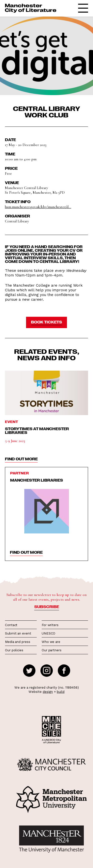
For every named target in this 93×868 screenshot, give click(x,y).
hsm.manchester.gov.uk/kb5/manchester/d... (38, 207)
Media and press (18, 642)
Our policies (14, 650)
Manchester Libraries (37, 480)
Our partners (52, 650)
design (48, 692)
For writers (50, 625)
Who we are (51, 642)
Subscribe (47, 607)
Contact (11, 625)
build (61, 692)
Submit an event (18, 633)
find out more (21, 459)
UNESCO (48, 633)
